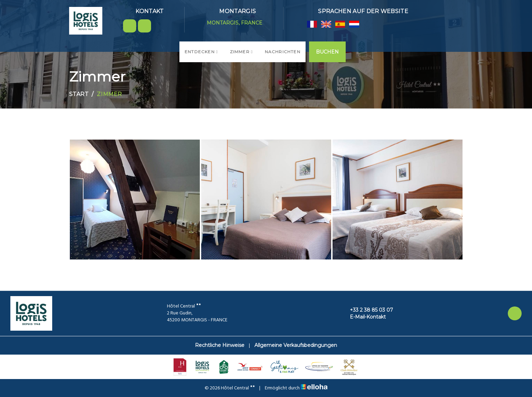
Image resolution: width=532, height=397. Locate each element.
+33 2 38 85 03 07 (367, 310)
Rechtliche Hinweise (220, 345)
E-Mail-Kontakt (364, 317)
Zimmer (241, 52)
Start (79, 94)
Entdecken (201, 52)
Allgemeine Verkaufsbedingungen (296, 345)
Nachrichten (283, 52)
